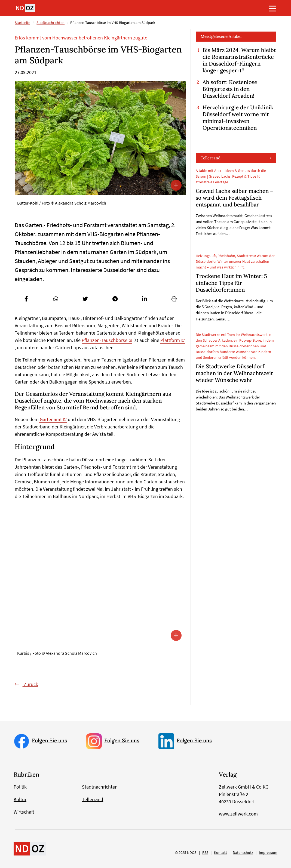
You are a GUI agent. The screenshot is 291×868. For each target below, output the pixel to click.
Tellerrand (211, 158)
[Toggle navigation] (272, 8)
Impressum (268, 853)
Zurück (30, 684)
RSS (205, 853)
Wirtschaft (24, 812)
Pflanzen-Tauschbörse (105, 340)
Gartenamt (50, 419)
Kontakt (220, 853)
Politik (20, 787)
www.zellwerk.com (238, 814)
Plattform (170, 340)
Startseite (22, 23)
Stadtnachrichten (50, 23)
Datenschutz (243, 853)
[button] (26, 299)
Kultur (20, 800)
